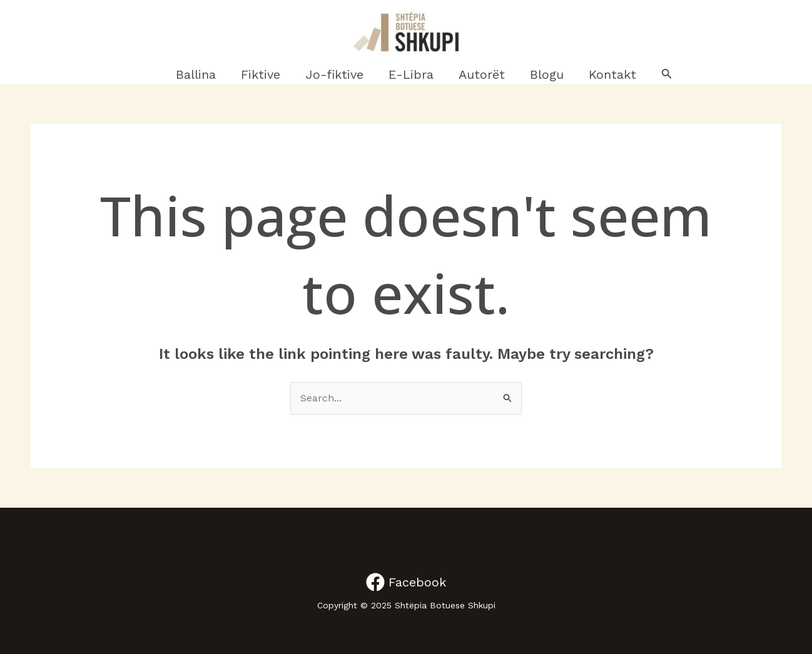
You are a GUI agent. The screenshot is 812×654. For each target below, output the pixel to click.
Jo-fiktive (334, 74)
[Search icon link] (667, 75)
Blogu (547, 74)
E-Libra (411, 74)
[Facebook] (406, 582)
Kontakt (612, 74)
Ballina (196, 74)
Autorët (482, 74)
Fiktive (261, 74)
